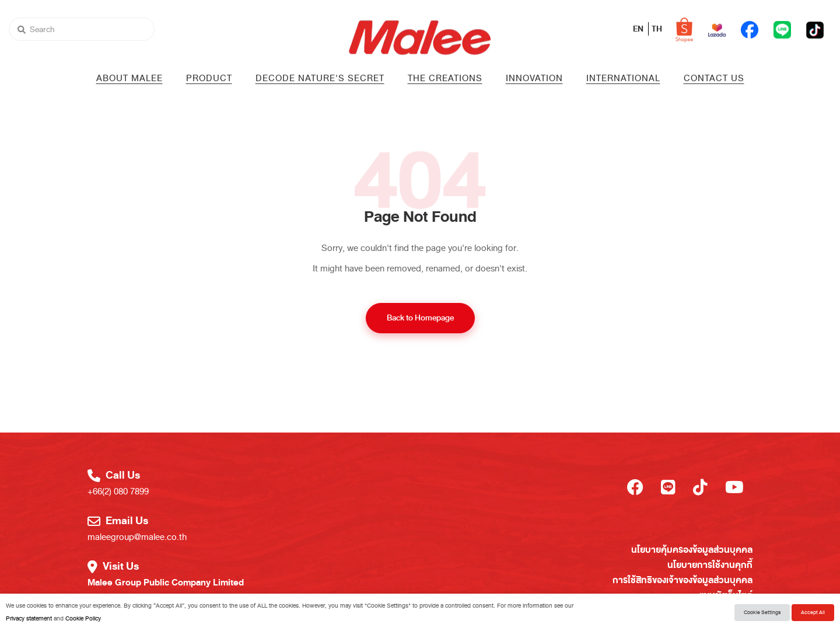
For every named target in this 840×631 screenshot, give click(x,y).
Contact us (714, 78)
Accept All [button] (813, 612)
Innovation (534, 78)
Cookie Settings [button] (762, 612)
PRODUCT (209, 78)
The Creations (445, 78)
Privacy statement (29, 618)
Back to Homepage (420, 318)
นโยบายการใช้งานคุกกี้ (710, 565)
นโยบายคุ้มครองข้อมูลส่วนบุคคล (692, 550)
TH (657, 29)
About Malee (129, 78)
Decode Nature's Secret (320, 78)
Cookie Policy (83, 618)
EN (639, 29)
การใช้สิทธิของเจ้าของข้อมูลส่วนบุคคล (682, 580)
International (623, 78)
